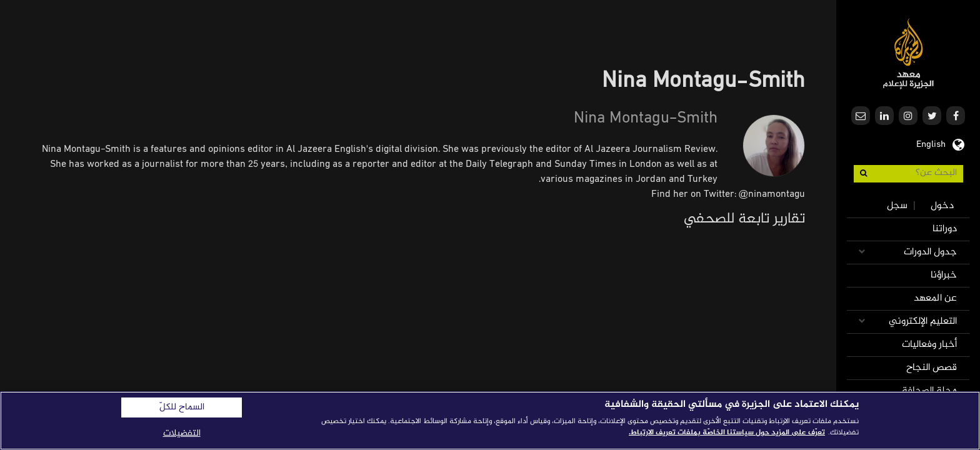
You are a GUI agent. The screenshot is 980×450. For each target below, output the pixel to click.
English (931, 143)
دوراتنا (945, 229)
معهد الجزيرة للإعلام (908, 53)
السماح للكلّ (182, 407)
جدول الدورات (930, 252)
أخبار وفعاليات (929, 345)
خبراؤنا (944, 275)
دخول (942, 206)
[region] (490, 421)
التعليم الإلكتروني (923, 322)
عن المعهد (935, 298)
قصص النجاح (932, 368)
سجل (897, 206)
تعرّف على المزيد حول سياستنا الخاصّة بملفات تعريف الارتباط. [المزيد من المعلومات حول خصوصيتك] (727, 432)
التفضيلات (182, 433)
